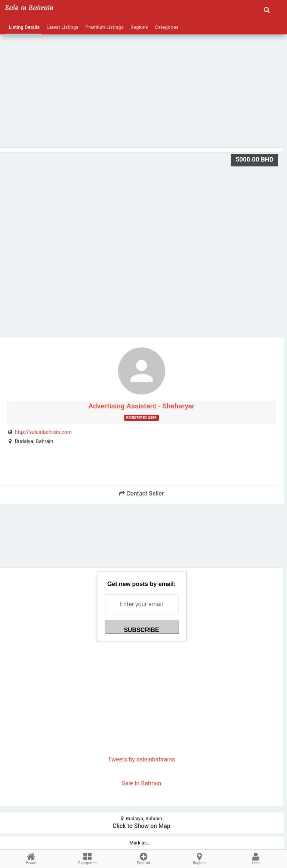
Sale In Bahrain (142, 783)
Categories (166, 27)
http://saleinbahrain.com (43, 432)
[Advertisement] (141, 75)
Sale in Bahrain (29, 8)
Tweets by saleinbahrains (141, 759)
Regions (138, 27)
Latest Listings (61, 27)
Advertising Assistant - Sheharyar (141, 406)
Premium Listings (103, 27)
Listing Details (23, 27)
